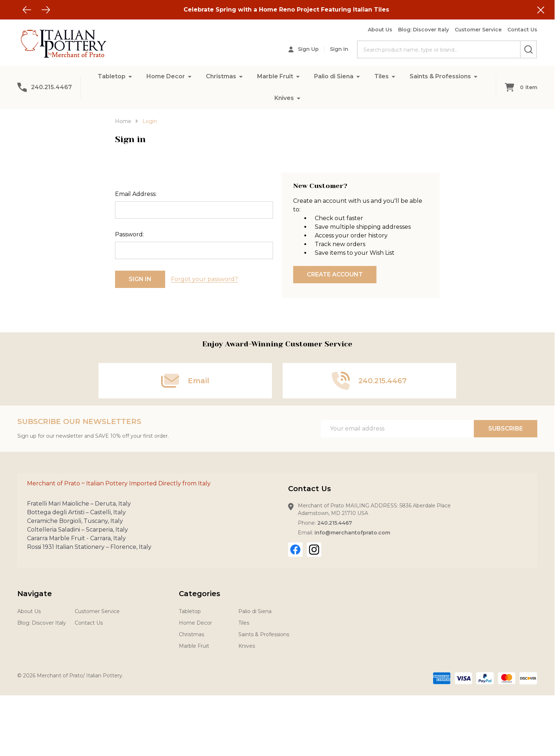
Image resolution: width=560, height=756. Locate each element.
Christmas (221, 76)
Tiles (382, 76)
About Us (380, 30)
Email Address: (136, 194)
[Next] (46, 10)
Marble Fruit (275, 76)
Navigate (35, 594)
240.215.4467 (335, 523)
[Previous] (27, 10)
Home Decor (166, 76)
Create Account (335, 274)
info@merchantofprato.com (352, 533)
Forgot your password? (204, 279)
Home (123, 121)
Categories (200, 594)
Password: (129, 234)
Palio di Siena (334, 76)
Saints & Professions (440, 76)
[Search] (528, 49)
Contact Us (522, 30)
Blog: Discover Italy (424, 30)
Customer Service (478, 30)
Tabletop (112, 76)
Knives (284, 98)
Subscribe (506, 429)
